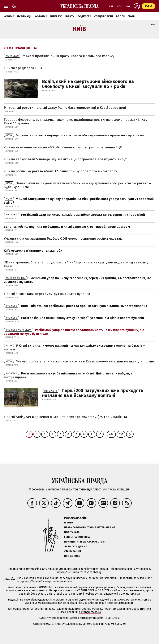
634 (111, 434)
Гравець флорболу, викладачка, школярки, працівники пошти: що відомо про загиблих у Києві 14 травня (76, 122)
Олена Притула (141, 609)
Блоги (120, 17)
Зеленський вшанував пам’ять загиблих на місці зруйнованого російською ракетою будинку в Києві (77, 185)
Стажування (73, 551)
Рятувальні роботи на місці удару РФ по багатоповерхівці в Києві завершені (65, 108)
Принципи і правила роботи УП (85, 542)
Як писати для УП (76, 546)
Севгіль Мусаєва (92, 609)
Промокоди (72, 556)
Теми (152, 25)
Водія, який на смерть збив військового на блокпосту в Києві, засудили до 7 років (88, 84)
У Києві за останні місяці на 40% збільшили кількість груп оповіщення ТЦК (63, 147)
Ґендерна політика (77, 537)
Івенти (70, 17)
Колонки (41, 17)
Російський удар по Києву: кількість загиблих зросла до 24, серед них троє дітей (74, 215)
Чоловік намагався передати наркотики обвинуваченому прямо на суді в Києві (74, 135)
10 (100, 434)
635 (121, 434)
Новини (9, 17)
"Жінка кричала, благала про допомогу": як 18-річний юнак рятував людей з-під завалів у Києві (76, 264)
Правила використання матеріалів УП (90, 527)
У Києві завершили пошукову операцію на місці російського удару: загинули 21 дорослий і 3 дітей (79, 201)
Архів (131, 17)
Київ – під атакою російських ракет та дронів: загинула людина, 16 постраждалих (75, 306)
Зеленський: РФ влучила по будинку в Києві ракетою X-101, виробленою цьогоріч (67, 227)
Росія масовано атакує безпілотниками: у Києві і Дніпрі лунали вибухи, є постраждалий (68, 375)
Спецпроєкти (104, 17)
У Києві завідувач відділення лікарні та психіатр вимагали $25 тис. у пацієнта (65, 417)
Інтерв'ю (56, 17)
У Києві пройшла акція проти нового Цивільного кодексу (59, 56)
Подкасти (84, 17)
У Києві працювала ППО (23, 68)
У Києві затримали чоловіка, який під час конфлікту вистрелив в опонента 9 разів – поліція (74, 347)
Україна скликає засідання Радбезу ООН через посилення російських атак (63, 239)
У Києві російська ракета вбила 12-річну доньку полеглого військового (60, 171)
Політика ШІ (72, 532)
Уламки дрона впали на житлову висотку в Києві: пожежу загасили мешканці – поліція (79, 361)
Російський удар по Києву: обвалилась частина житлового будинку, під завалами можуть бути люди (74, 332)
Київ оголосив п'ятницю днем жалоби (33, 251)
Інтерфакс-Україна (29, 581)
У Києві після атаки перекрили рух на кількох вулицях (47, 294)
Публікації (24, 17)
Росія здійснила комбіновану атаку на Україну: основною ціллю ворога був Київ (74, 318)
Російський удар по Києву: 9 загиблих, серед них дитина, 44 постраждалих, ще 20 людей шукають (77, 280)
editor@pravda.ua (90, 612)
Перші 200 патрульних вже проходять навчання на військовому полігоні (93, 393)
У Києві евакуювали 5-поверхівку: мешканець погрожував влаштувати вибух (65, 159)
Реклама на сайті (76, 518)
